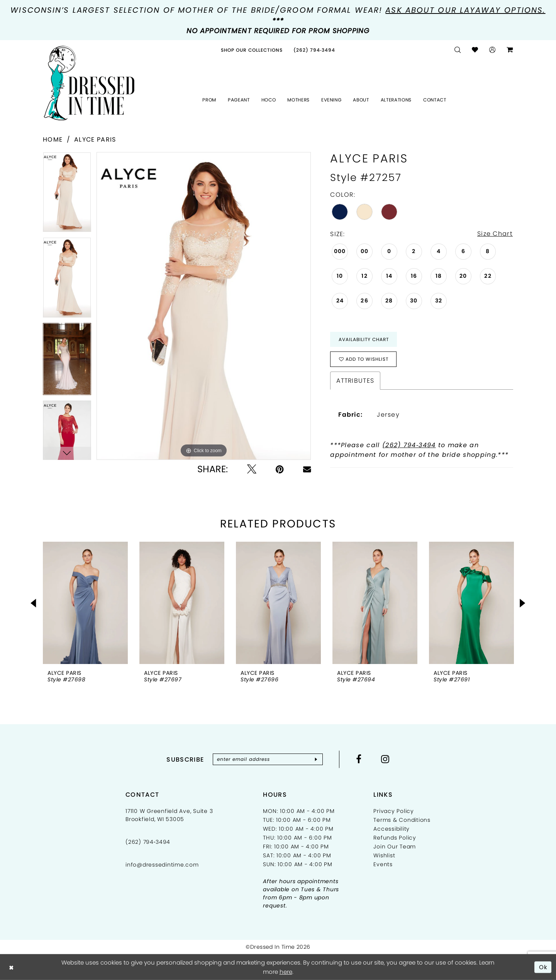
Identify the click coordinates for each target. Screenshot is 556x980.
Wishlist (384, 856)
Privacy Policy (394, 811)
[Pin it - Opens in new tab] (280, 469)
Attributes (355, 381)
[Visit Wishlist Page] (475, 50)
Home (53, 139)
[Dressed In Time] (89, 83)
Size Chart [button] (495, 234)
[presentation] (85, 603)
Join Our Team (395, 847)
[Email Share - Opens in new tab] (307, 469)
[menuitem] (252, 50)
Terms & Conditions (402, 820)
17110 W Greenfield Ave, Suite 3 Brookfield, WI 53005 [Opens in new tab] (169, 815)
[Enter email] (268, 760)
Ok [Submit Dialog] (543, 967)
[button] (492, 50)
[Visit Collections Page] (252, 50)
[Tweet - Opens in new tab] (252, 469)
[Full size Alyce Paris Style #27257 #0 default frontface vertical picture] (204, 306)
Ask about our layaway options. (465, 10)
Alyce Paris (95, 139)
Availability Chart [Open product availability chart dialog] (364, 339)
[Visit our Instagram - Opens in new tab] (385, 759)
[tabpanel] (67, 195)
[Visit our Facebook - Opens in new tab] (359, 759)
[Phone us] (314, 50)
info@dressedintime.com (162, 865)
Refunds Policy (395, 838)
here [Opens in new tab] (286, 972)
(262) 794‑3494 (409, 445)
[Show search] (458, 50)
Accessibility (392, 829)
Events (383, 865)
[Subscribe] (316, 760)
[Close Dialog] (11, 967)
